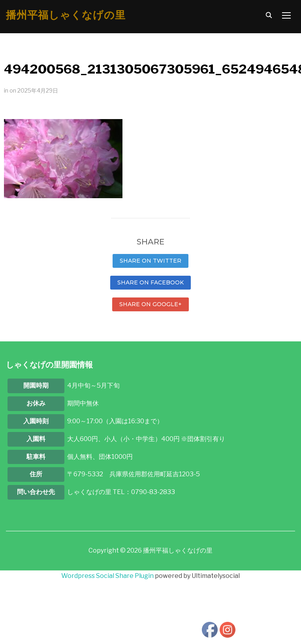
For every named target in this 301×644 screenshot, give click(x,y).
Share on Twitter (150, 261)
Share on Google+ (150, 304)
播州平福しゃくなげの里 (66, 15)
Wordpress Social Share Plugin (108, 576)
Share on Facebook (150, 282)
